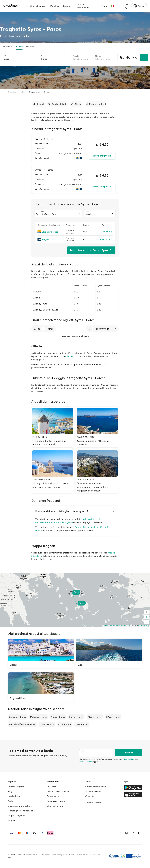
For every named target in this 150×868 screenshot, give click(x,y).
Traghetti (12, 92)
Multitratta (30, 46)
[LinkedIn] (139, 833)
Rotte (22, 92)
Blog (10, 791)
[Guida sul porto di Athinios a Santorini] (97, 427)
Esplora (67, 6)
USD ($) (126, 6)
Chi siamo (51, 787)
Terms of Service (86, 762)
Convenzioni (53, 796)
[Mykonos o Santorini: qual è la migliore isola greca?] (53, 427)
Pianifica (55, 6)
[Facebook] (120, 833)
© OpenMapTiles (125, 626)
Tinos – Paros (82, 724)
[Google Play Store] (133, 788)
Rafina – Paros (76, 717)
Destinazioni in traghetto (20, 806)
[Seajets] (50, 239)
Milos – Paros (65, 724)
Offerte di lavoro (55, 806)
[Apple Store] (133, 795)
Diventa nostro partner (58, 791)
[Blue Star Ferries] (50, 232)
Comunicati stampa (56, 801)
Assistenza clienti (94, 791)
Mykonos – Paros (38, 717)
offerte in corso (73, 356)
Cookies (46, 855)
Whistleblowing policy (78, 855)
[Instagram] (126, 833)
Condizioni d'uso (33, 855)
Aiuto (104, 6)
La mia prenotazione (84, 6)
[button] (43, 329)
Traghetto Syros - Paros (39, 92)
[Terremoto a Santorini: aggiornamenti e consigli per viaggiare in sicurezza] (97, 471)
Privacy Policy (128, 759)
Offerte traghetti (36, 6)
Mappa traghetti (16, 815)
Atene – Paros (95, 717)
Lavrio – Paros (47, 724)
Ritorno (19, 46)
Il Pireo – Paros (113, 717)
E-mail (84, 751)
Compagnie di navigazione (21, 811)
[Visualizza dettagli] (66, 756)
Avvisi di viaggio (93, 803)
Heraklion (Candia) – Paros (22, 724)
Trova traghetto (102, 156)
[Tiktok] (133, 833)
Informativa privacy (59, 855)
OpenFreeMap (114, 626)
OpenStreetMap (144, 626)
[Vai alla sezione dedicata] (38, 104)
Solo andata (8, 46)
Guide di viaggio (16, 796)
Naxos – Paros (58, 717)
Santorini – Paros (17, 717)
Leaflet (105, 626)
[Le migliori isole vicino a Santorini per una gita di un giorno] (53, 471)
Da (5, 56)
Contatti (89, 796)
